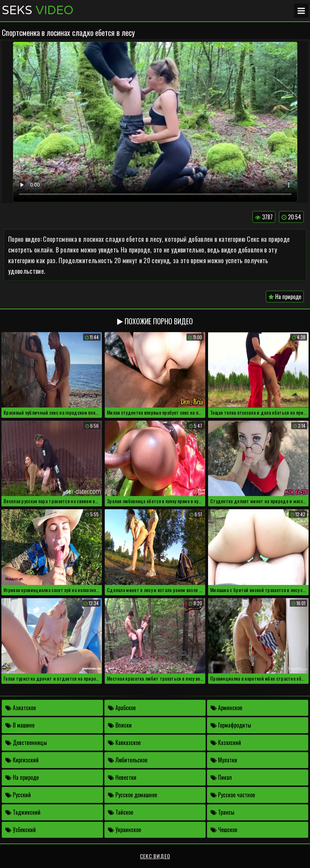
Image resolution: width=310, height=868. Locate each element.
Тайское (121, 812)
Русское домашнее (132, 795)
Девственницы (26, 742)
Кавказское (124, 742)
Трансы (222, 812)
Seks (38, 11)
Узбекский (21, 830)
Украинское (124, 830)
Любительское (128, 760)
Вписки (120, 725)
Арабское (122, 708)
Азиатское (21, 708)
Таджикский (23, 812)
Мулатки (224, 760)
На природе (285, 297)
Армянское (226, 708)
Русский (18, 795)
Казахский (226, 742)
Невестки (122, 777)
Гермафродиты (231, 725)
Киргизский (22, 760)
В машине (20, 725)
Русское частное (233, 795)
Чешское (224, 830)
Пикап (221, 777)
